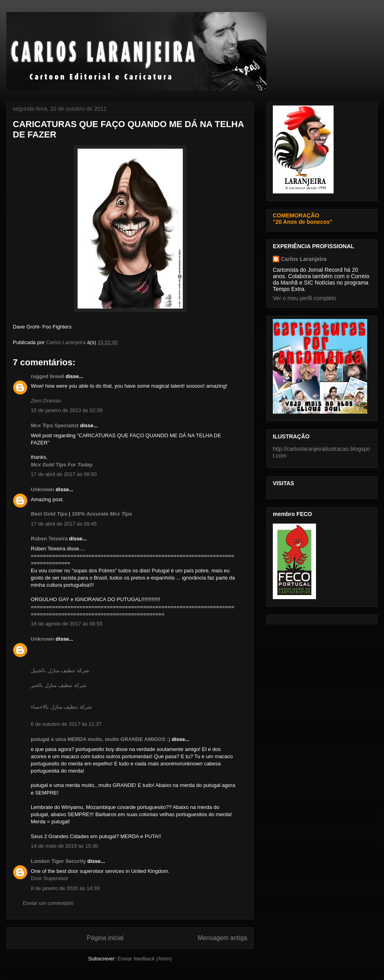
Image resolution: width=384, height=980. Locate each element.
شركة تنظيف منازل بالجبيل (60, 670)
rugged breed (47, 376)
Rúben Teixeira (49, 539)
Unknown (43, 489)
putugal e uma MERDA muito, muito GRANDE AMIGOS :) (101, 739)
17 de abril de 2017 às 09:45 (64, 524)
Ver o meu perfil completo (305, 298)
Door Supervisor (50, 878)
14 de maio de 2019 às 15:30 (64, 846)
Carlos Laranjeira (304, 259)
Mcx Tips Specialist (55, 425)
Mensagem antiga (222, 938)
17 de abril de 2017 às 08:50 (64, 474)
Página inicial (105, 938)
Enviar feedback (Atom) (145, 959)
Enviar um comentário (48, 903)
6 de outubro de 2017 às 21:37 (66, 724)
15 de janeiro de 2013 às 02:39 (67, 410)
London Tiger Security (58, 861)
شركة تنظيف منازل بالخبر (59, 685)
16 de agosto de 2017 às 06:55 (67, 624)
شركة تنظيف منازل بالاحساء (61, 707)
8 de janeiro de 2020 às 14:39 (65, 888)
